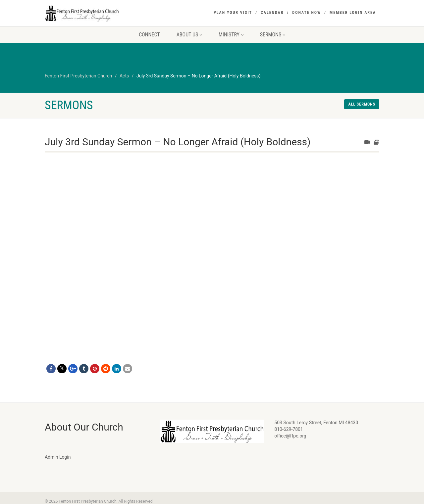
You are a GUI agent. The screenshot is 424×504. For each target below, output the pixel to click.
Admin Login (58, 457)
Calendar (272, 13)
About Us (189, 35)
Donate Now (307, 13)
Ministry (231, 35)
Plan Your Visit (233, 13)
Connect (149, 35)
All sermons (362, 104)
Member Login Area (353, 13)
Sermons (273, 35)
